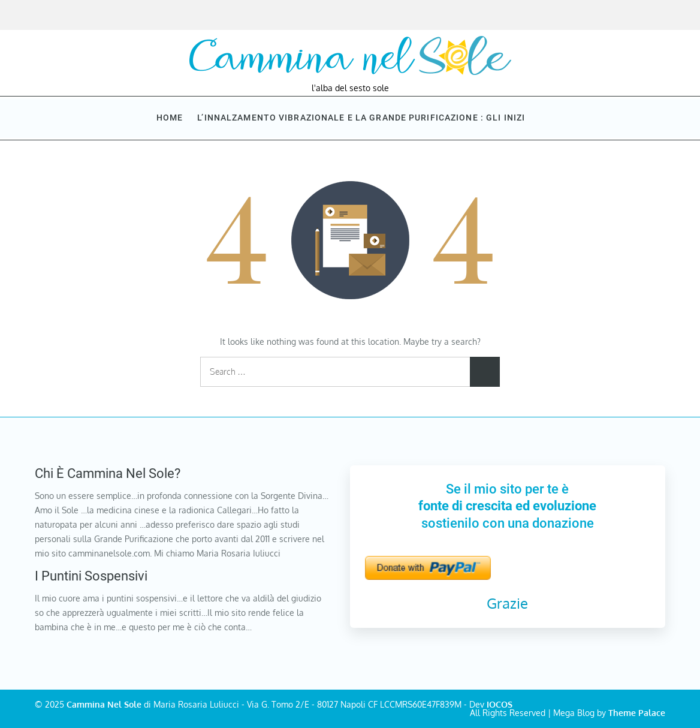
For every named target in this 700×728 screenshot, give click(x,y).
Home (170, 118)
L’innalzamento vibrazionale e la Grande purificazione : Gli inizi (366, 118)
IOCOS (500, 704)
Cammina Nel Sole (104, 704)
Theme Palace (637, 713)
